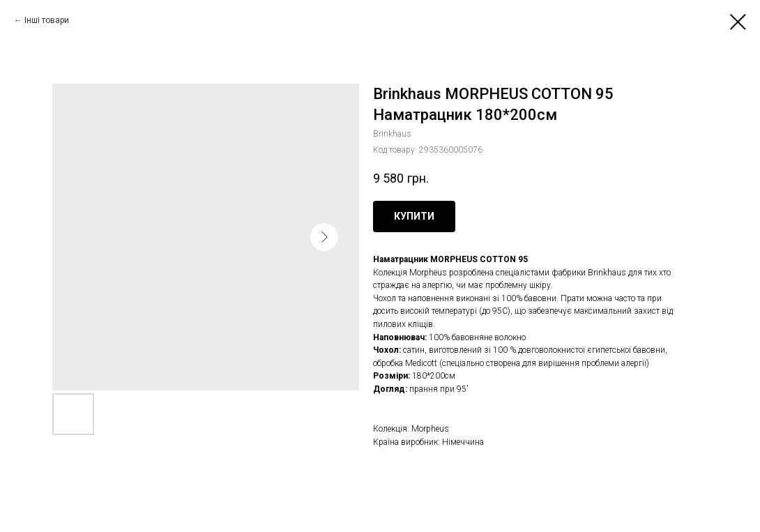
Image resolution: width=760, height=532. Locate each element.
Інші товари (47, 20)
